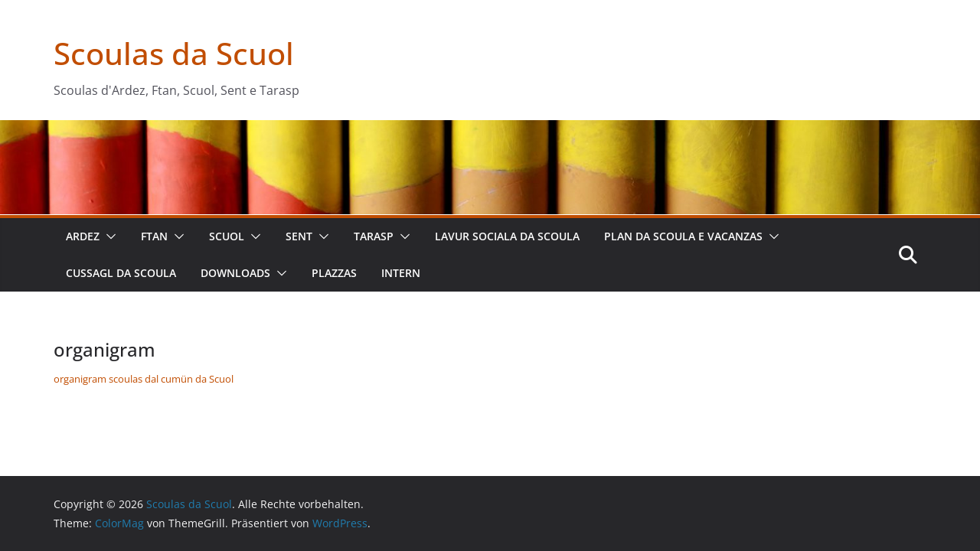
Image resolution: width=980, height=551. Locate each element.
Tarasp (374, 236)
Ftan (154, 236)
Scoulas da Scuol (174, 53)
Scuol (227, 236)
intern (401, 273)
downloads (235, 273)
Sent (299, 236)
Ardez (83, 236)
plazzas (334, 273)
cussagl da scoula (121, 273)
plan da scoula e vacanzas (683, 236)
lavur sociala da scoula (507, 236)
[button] (108, 236)
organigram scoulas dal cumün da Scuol (144, 379)
